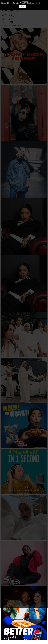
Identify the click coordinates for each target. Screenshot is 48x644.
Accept (22, 6)
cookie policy (25, 1)
